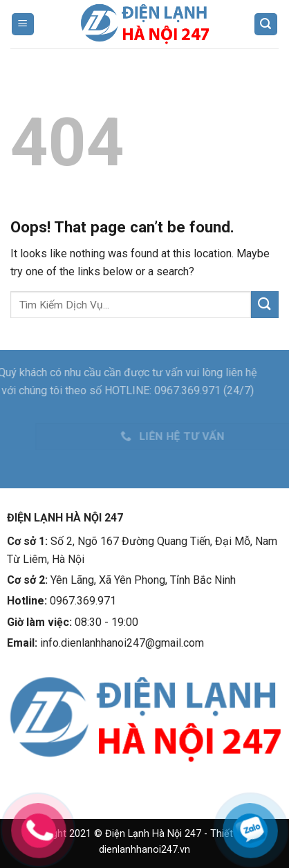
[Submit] (265, 305)
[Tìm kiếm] (266, 25)
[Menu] (23, 25)
